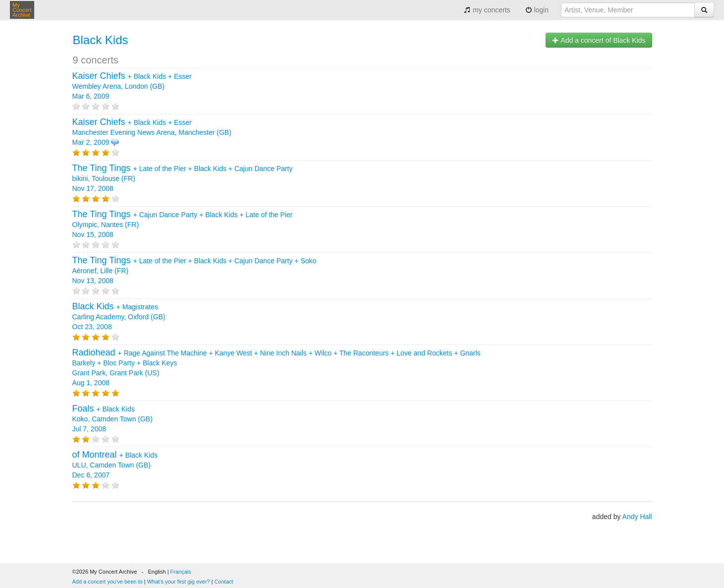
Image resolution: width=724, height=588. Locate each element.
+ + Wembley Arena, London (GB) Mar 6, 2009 (132, 86)
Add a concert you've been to (108, 582)
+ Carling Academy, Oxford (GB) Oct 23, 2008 (119, 317)
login (537, 10)
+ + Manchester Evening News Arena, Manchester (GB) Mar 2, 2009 (152, 132)
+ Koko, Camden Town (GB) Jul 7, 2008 (112, 419)
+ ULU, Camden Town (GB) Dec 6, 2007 (115, 465)
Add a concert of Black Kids (599, 40)
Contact (223, 582)
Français (181, 572)
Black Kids (101, 40)
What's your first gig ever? (179, 582)
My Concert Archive (22, 10)
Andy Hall (637, 517)
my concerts (487, 10)
